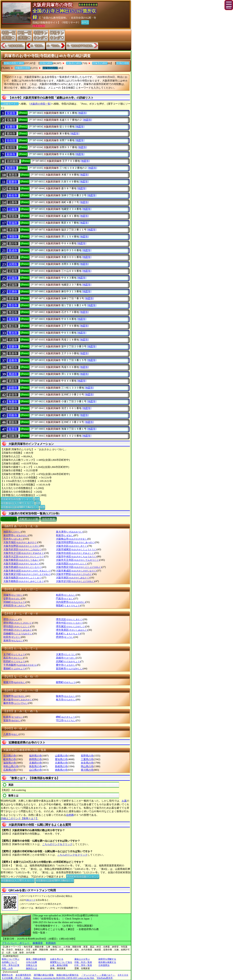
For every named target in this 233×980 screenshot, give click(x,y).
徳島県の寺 (61, 770)
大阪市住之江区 (24, 553)
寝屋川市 (15, 682)
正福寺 (13, 278)
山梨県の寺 (61, 756)
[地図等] (82, 113)
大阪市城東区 (76, 549)
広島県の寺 (10, 770)
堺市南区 (18, 630)
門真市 (65, 599)
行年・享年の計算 (11, 965)
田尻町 (14, 661)
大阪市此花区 (23, 549)
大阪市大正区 (24, 556)
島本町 (68, 634)
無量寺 (13, 402)
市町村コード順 (29, 519)
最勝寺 (13, 182)
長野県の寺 (87, 756)
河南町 (14, 602)
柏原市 (66, 595)
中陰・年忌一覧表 (83, 962)
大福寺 (13, 340)
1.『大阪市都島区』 (15, 46)
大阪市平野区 (74, 574)
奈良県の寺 (87, 763)
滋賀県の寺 (10, 763)
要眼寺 (13, 422)
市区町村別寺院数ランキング (17, 499)
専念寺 (13, 305)
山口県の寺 (35, 770)
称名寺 (13, 196)
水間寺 (13, 264)
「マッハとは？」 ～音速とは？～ (98, 975)
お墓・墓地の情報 (59, 965)
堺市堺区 (18, 623)
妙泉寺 (13, 395)
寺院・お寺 (7, 968)
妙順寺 (13, 388)
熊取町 (68, 606)
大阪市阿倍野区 (75, 542)
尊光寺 (13, 333)
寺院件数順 (49, 519)
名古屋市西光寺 (23, 975)
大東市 (66, 654)
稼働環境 (38, 943)
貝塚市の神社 (100, 63)
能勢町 (66, 682)
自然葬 (70, 815)
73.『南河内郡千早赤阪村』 (81, 46)
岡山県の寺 (87, 766)
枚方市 (66, 700)
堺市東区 (70, 626)
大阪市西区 (72, 564)
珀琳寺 (13, 436)
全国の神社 (46, 63)
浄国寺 (13, 237)
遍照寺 (13, 367)
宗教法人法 (32, 965)
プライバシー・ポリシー (16, 943)
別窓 (37, 499)
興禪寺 (11, 168)
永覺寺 (11, 127)
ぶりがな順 (9, 519)
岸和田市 (15, 606)
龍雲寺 (13, 429)
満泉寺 (13, 381)
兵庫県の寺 (61, 763)
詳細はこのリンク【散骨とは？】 (20, 818)
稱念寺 (13, 189)
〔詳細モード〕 (10, 104)
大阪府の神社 (74, 63)
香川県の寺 (87, 770)
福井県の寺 (35, 756)
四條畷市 (18, 634)
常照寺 (13, 216)
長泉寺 (13, 353)
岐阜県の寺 (10, 759)
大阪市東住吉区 (27, 571)
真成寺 (13, 251)
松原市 (13, 717)
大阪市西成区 (23, 567)
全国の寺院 (123, 63)
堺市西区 (17, 626)
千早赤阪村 (20, 665)
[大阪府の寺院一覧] (40, 104)
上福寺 (13, 209)
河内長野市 (71, 602)
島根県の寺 (61, 766)
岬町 (66, 717)
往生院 (11, 141)
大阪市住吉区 (75, 553)
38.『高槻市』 (37, 46)
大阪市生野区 (22, 546)
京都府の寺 (35, 763)
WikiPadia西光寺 (105, 978)
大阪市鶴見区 (22, 560)
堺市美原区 (72, 630)
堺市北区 (69, 619)
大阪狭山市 (72, 539)
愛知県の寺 (61, 759)
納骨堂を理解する (107, 959)
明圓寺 (13, 408)
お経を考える (57, 959)
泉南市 (13, 640)
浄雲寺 (13, 230)
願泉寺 (11, 154)
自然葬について (9, 962)
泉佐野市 (16, 535)
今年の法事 (32, 962)
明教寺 (13, 415)
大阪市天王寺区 (78, 560)
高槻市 (66, 658)
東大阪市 (18, 700)
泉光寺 (13, 319)
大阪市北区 (72, 546)
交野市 (12, 599)
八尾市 (11, 734)
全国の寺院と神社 (14, 63)
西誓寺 (13, 299)
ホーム (85, 22)
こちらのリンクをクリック (57, 844)
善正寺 (13, 326)
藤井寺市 (16, 703)
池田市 (12, 532)
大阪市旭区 (20, 542)
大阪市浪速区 (22, 564)
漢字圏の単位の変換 (44, 975)
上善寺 (13, 202)
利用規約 (51, 943)
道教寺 (13, 360)
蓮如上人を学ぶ (82, 959)
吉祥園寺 (12, 161)
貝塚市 (13, 595)
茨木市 (13, 539)
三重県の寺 (87, 759)
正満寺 (13, 292)
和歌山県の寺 (11, 766)
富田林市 (69, 669)
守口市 (66, 720)
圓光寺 (11, 134)
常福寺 (13, 223)
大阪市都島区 (24, 581)
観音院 (11, 147)
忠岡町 (68, 661)
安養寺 (11, 120)
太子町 (14, 654)
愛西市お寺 (7, 975)
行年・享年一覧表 (83, 965)
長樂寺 (13, 347)
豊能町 (14, 669)
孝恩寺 (13, 175)
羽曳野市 (15, 696)
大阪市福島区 (23, 578)
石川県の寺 (10, 756)
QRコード (31, 900)
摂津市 (65, 637)
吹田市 (12, 637)
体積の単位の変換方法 (67, 975)
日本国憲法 (104, 965)
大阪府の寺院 (23, 68)
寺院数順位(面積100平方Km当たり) (20, 507)
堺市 (11, 619)
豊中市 (66, 665)
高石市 (13, 658)
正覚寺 (13, 271)
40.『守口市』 (54, 46)
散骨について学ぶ (11, 959)
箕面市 (12, 720)
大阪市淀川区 (75, 581)
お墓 (124, 801)
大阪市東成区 (76, 571)
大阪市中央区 (76, 556)
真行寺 (13, 244)
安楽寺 (11, 113)
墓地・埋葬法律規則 (36, 959)
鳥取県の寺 (35, 766)
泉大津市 (69, 532)
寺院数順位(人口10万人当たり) (18, 503)
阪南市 (66, 696)
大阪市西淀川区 (79, 567)
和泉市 (65, 535)
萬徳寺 (13, 374)
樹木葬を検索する (107, 962)
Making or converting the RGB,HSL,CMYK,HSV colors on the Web (64, 978)
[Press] (23, 113)
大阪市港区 (73, 578)
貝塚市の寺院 (50, 68)
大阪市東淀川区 (27, 574)
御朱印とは (32, 968)
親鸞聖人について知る (61, 962)
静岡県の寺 (35, 759)
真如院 (13, 257)
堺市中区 (69, 623)
